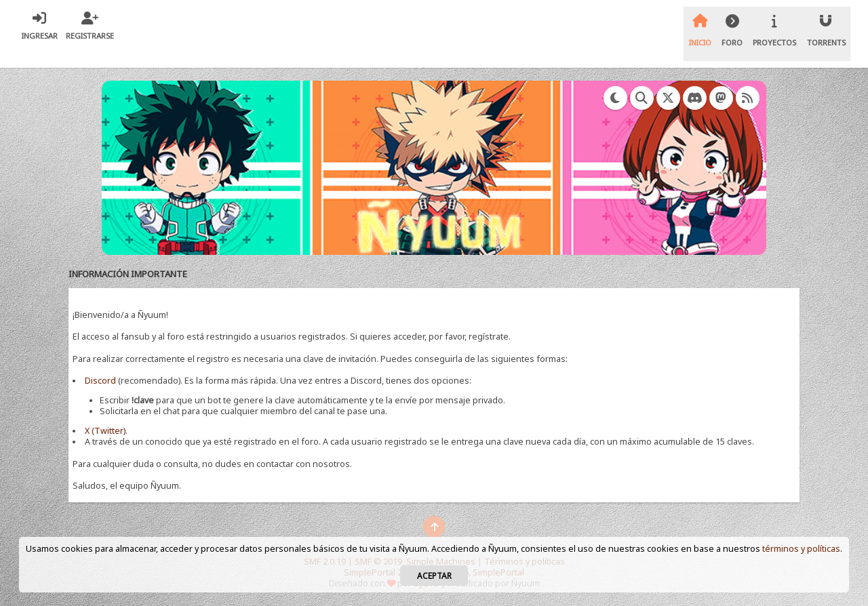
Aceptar (434, 575)
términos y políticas (801, 549)
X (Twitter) (105, 431)
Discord (100, 381)
